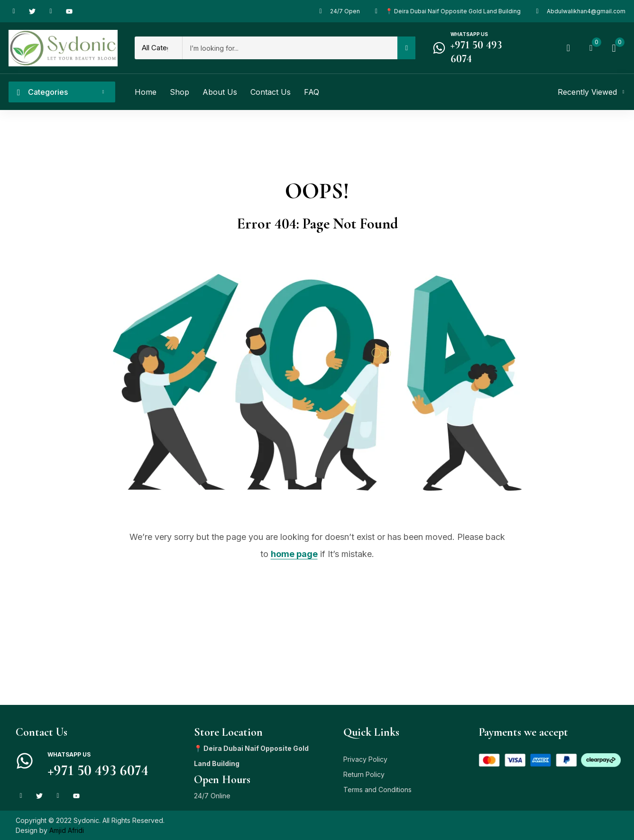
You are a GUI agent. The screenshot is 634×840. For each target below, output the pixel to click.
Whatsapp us (469, 34)
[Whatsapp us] (439, 48)
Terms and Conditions (377, 790)
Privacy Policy (365, 759)
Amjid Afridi (67, 830)
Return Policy (364, 774)
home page (294, 554)
